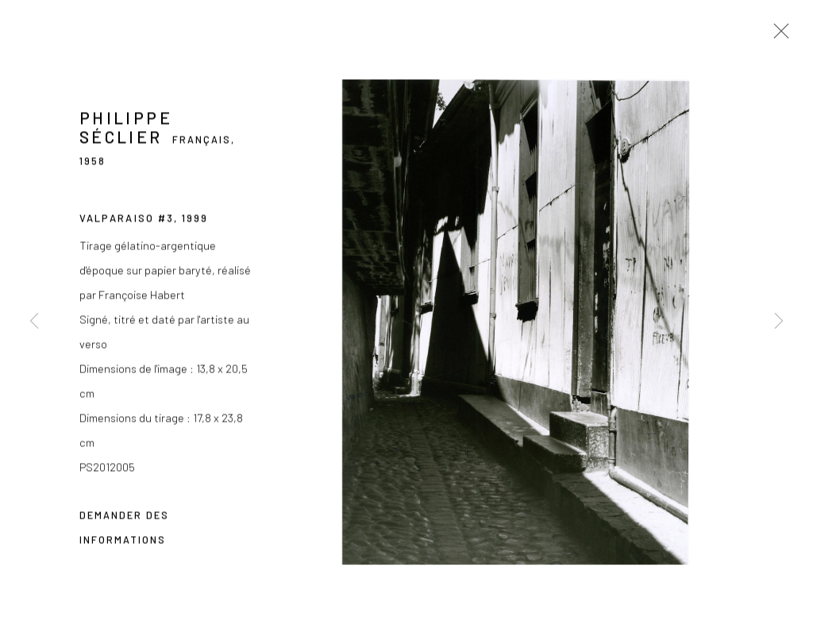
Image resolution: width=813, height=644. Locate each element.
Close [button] (777, 36)
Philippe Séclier (126, 129)
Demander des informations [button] (124, 528)
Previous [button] (34, 322)
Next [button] (779, 322)
